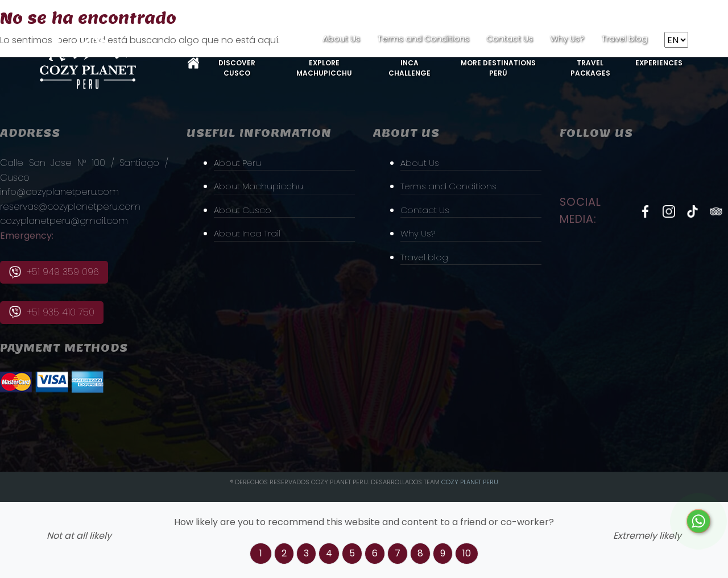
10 (467, 553)
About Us (341, 39)
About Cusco (243, 210)
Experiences (659, 63)
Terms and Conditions (423, 39)
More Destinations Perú (498, 68)
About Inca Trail (248, 233)
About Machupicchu (259, 186)
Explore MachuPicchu (324, 68)
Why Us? (567, 39)
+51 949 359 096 (54, 272)
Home (193, 63)
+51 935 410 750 (52, 312)
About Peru (238, 162)
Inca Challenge (409, 68)
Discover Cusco (237, 68)
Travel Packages (590, 68)
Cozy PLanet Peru (470, 482)
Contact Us (510, 39)
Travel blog (624, 39)
